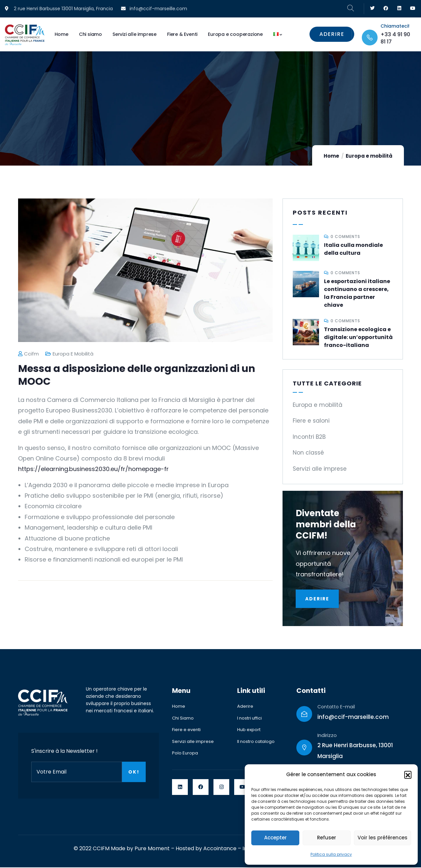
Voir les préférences (383, 838)
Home (331, 156)
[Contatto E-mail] (304, 715)
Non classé (308, 453)
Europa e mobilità (369, 156)
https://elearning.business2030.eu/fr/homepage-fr (93, 469)
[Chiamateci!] (370, 38)
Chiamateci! (395, 26)
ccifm (28, 354)
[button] (408, 775)
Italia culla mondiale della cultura (353, 249)
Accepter (275, 838)
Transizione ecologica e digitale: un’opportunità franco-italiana (358, 337)
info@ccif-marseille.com (353, 718)
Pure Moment (152, 849)
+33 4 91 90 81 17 (395, 38)
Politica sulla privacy (331, 854)
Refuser (327, 838)
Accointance (220, 849)
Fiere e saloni (311, 421)
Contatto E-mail (336, 707)
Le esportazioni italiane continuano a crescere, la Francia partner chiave (357, 293)
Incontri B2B (309, 437)
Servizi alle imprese (320, 469)
